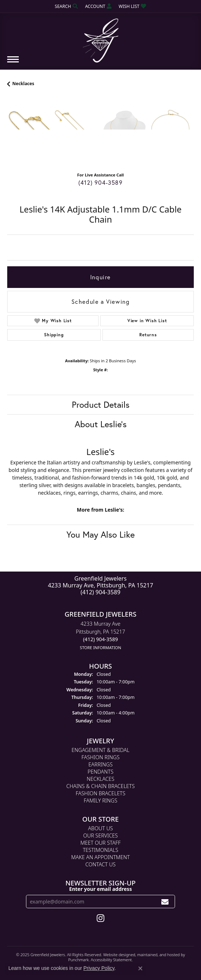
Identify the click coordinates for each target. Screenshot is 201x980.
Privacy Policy (99, 968)
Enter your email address (101, 889)
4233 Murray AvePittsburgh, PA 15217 (100, 636)
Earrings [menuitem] (100, 765)
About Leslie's (101, 424)
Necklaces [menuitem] (100, 779)
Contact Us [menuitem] (101, 865)
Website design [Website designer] (117, 955)
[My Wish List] (132, 6)
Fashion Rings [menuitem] (101, 758)
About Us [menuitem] (100, 829)
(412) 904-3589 (100, 182)
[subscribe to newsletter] (165, 902)
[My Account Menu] (98, 6)
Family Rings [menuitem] (100, 801)
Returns (148, 335)
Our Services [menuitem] (101, 836)
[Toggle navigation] (13, 63)
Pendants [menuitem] (101, 772)
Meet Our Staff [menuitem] (100, 843)
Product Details (101, 404)
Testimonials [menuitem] (100, 850)
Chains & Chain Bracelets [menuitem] (101, 786)
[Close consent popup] (140, 968)
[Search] (66, 6)
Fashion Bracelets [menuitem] (101, 794)
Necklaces (23, 84)
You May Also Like (100, 534)
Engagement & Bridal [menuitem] (100, 750)
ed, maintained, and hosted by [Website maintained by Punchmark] (158, 955)
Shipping (54, 335)
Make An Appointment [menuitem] (100, 857)
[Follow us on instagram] (100, 919)
